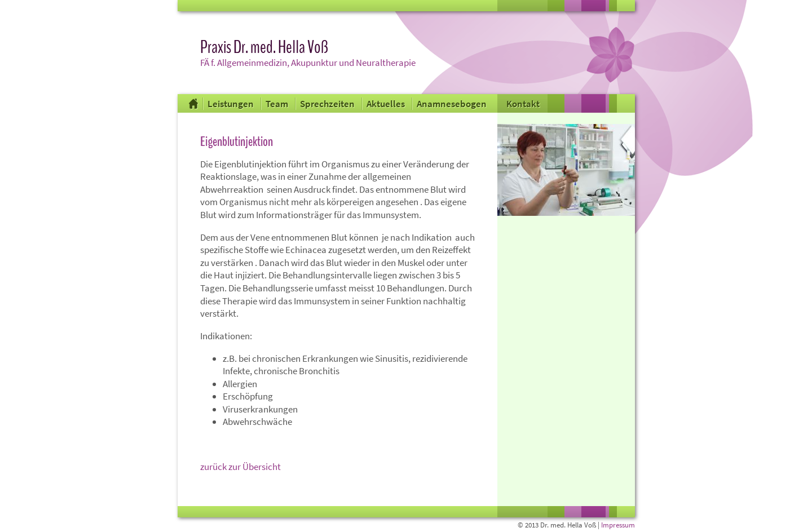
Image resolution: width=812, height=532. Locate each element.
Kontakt (523, 104)
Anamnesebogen (452, 104)
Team (278, 104)
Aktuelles (387, 104)
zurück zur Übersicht (240, 467)
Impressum (618, 525)
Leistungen (231, 104)
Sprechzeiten (328, 104)
